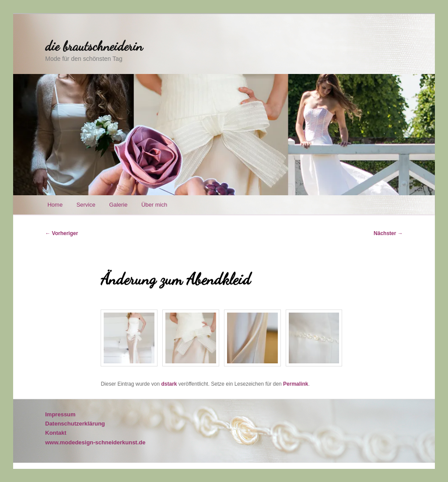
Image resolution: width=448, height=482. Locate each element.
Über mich (154, 205)
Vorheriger (61, 233)
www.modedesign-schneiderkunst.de (95, 442)
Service (86, 205)
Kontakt (56, 433)
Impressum (60, 414)
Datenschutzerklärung (75, 424)
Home (55, 205)
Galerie (118, 205)
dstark (169, 384)
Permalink (296, 384)
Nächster (388, 233)
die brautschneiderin (94, 46)
